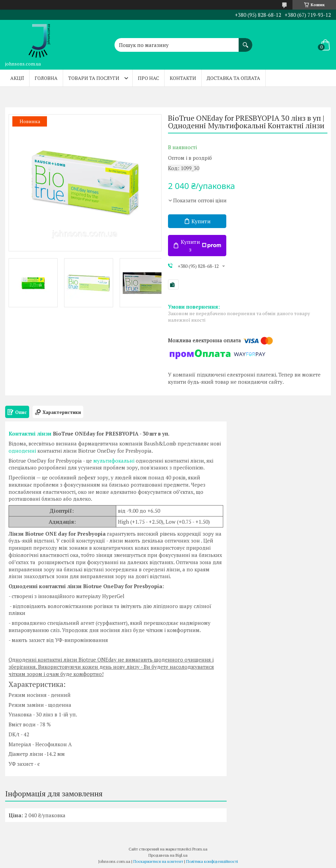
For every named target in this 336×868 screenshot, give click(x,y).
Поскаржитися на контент (158, 861)
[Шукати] (245, 41)
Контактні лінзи (30, 433)
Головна (46, 78)
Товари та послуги (94, 78)
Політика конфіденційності (212, 861)
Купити (201, 221)
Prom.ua (200, 849)
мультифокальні (114, 461)
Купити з (201, 246)
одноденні (22, 451)
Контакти (183, 78)
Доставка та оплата (233, 78)
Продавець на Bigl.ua (168, 855)
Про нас (148, 78)
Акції (17, 78)
